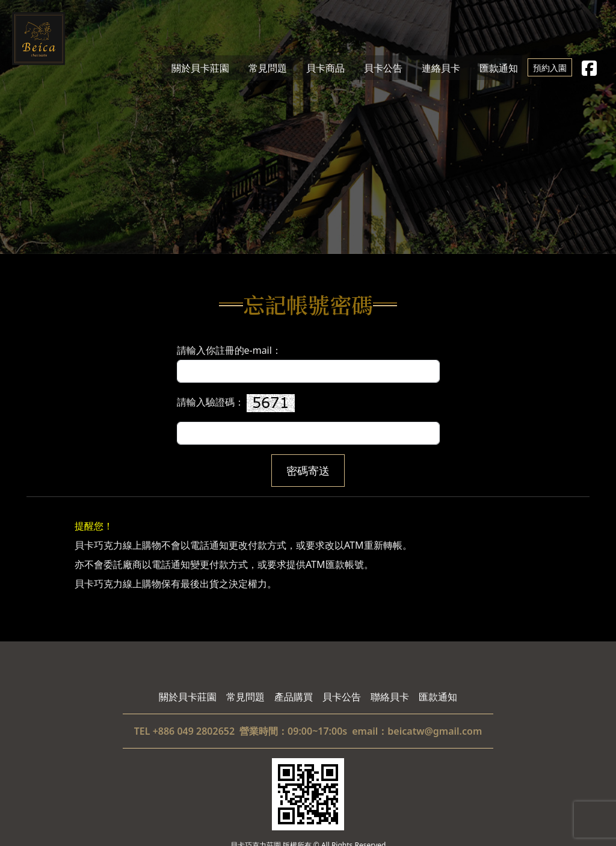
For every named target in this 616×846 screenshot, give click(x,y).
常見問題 (268, 67)
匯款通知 (499, 67)
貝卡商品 (325, 67)
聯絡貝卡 (390, 697)
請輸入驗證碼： (308, 419)
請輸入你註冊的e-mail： (308, 363)
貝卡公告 (383, 67)
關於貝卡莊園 (200, 67)
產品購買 (294, 697)
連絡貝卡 (441, 67)
